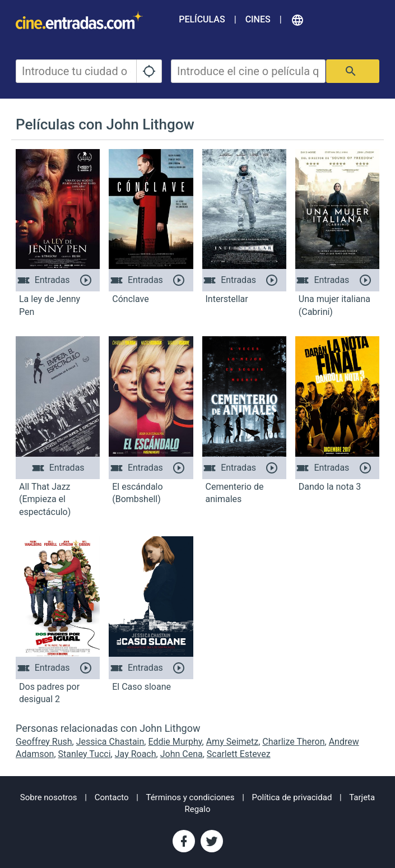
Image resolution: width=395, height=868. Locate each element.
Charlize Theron (293, 742)
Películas (202, 19)
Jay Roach (136, 754)
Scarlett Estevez (239, 754)
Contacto (112, 797)
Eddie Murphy (175, 742)
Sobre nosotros (49, 797)
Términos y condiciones (190, 797)
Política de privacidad (292, 797)
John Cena (182, 754)
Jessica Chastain (110, 742)
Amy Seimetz (233, 742)
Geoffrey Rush (44, 742)
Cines (258, 19)
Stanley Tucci (85, 754)
